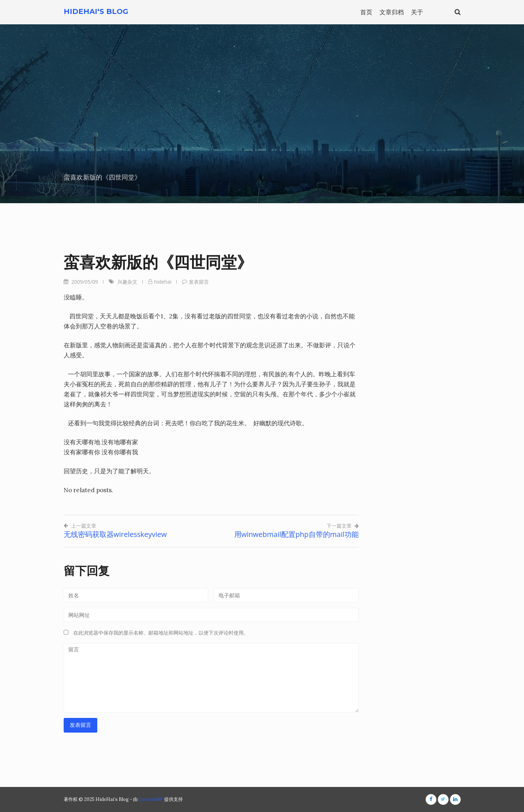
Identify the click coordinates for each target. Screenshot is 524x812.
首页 (366, 12)
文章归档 (392, 12)
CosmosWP (151, 799)
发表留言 (199, 282)
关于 (417, 12)
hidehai (163, 282)
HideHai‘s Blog (96, 11)
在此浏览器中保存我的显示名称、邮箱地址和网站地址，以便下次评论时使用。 (161, 633)
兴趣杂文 (127, 282)
